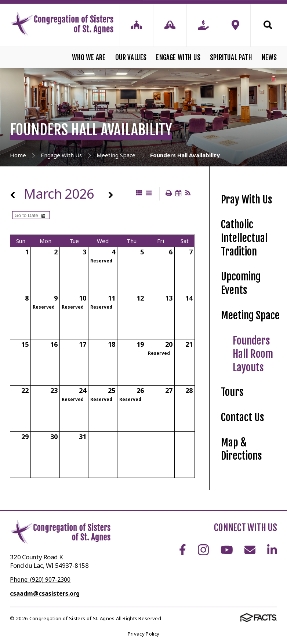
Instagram (203, 550)
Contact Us (243, 417)
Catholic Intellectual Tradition (244, 238)
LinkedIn (272, 550)
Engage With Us (178, 58)
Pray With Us (247, 200)
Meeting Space (250, 315)
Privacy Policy (144, 634)
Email (250, 550)
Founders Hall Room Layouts (253, 354)
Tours (232, 392)
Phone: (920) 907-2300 (40, 579)
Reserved (101, 261)
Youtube (227, 550)
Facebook (183, 550)
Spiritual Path (231, 58)
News (269, 58)
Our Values (131, 58)
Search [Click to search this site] (268, 25)
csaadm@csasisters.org (45, 593)
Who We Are (89, 58)
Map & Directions (241, 449)
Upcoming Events (241, 283)
